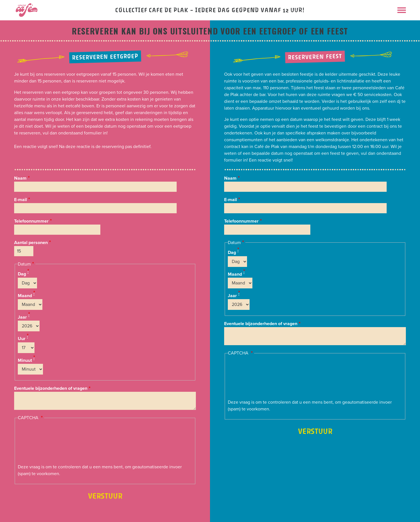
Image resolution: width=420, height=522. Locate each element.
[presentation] (41, 443)
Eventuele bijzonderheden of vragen (51, 388)
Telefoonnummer (31, 221)
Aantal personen (31, 243)
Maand (25, 296)
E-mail (20, 200)
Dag (22, 274)
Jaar (22, 317)
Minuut (25, 360)
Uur (22, 339)
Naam (20, 178)
